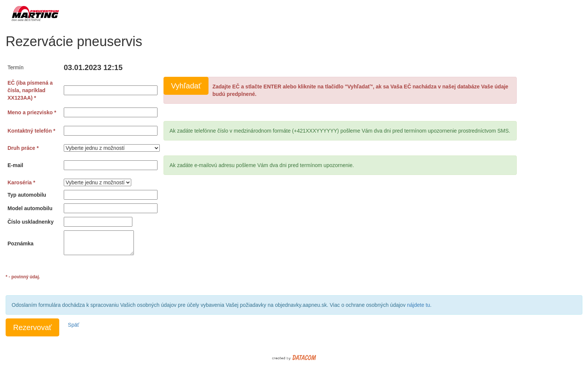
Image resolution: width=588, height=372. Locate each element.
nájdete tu (418, 305)
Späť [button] (73, 325)
